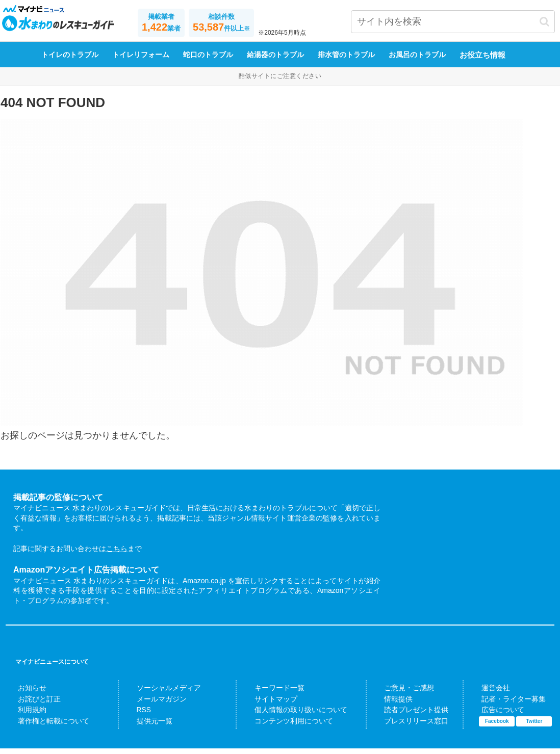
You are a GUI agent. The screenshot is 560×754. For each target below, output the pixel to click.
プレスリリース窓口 (407, 727)
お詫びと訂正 (32, 706)
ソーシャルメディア (159, 695)
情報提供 (393, 706)
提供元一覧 (148, 727)
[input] (453, 22)
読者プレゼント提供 (407, 716)
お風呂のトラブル (417, 61)
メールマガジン (154, 706)
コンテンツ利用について (283, 727)
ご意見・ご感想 (402, 695)
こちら (117, 555)
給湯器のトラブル (275, 61)
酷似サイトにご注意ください (280, 82)
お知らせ (27, 695)
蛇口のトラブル (208, 61)
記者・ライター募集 (504, 706)
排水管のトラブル (346, 61)
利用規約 (27, 716)
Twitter (534, 727)
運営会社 (490, 695)
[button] (544, 22)
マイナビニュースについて (52, 668)
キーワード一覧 (272, 695)
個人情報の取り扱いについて (288, 716)
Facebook (497, 727)
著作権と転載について (43, 727)
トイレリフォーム (141, 61)
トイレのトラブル (70, 61)
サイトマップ (269, 706)
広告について (496, 716)
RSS (140, 716)
